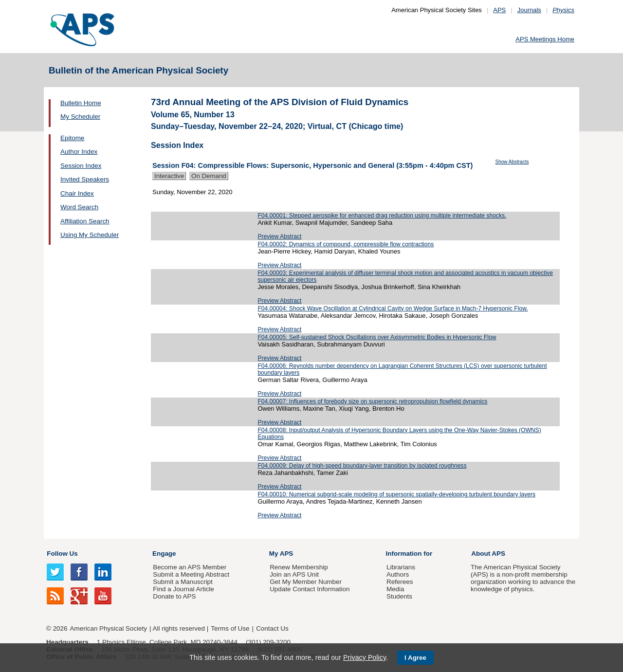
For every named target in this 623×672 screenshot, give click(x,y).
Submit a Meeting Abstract (191, 574)
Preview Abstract (279, 236)
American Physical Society (109, 628)
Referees (400, 582)
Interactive (169, 176)
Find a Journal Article (183, 589)
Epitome (72, 138)
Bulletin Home (81, 103)
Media (395, 589)
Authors (398, 574)
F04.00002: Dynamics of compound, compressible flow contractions (346, 244)
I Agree (415, 658)
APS (499, 10)
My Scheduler (80, 117)
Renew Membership (299, 567)
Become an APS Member (190, 567)
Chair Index (77, 193)
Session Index (81, 166)
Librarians (401, 567)
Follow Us (62, 554)
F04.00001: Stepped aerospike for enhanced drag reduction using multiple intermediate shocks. (382, 216)
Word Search (79, 207)
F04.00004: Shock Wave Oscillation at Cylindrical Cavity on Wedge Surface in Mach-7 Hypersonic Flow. (393, 309)
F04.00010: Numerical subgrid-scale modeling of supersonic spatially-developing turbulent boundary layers (396, 494)
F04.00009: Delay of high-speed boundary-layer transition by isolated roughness (362, 466)
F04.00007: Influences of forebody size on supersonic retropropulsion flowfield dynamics (372, 401)
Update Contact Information (310, 589)
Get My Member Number (306, 582)
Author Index (79, 152)
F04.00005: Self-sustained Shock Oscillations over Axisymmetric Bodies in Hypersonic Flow (377, 337)
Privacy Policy (365, 657)
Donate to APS (174, 596)
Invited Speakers (85, 179)
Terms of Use (230, 628)
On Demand (209, 176)
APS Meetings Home (545, 39)
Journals (529, 10)
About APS (488, 554)
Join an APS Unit (294, 574)
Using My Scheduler (90, 235)
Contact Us (272, 628)
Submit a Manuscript (183, 582)
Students (399, 596)
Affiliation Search (85, 221)
